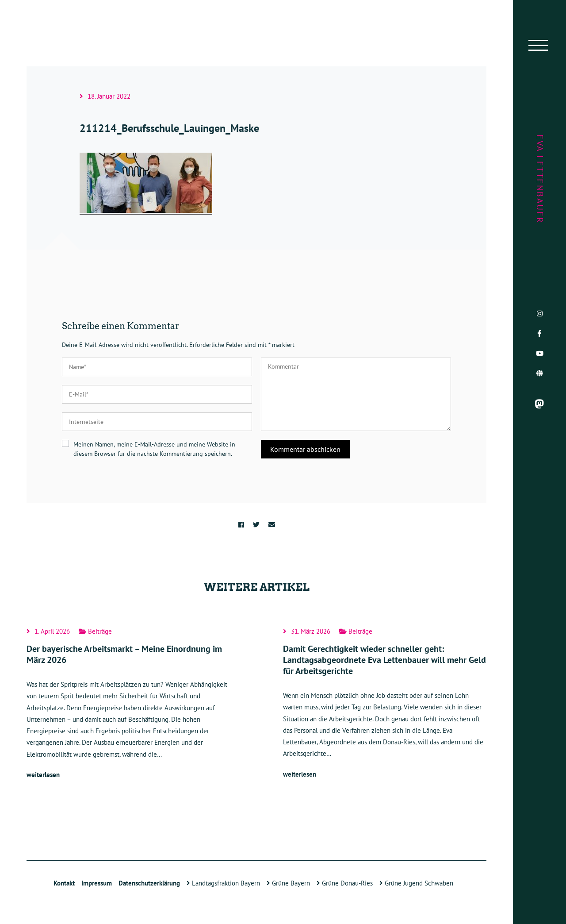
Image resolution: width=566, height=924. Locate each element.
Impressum (97, 883)
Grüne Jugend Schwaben (416, 883)
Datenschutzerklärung (149, 883)
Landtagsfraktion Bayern (223, 883)
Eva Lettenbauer (540, 179)
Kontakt (64, 883)
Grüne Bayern (288, 883)
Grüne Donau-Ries (345, 883)
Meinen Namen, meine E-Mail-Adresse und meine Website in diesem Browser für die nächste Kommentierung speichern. (154, 449)
